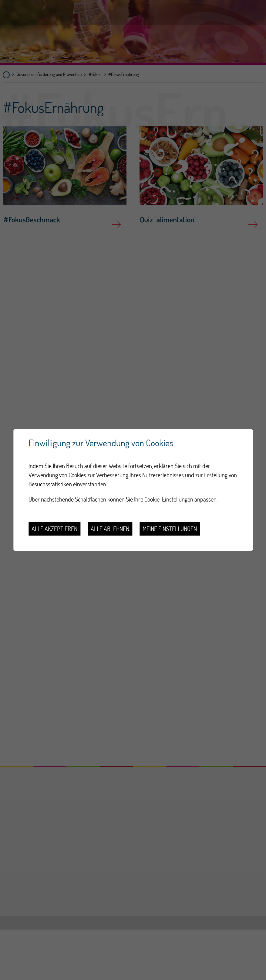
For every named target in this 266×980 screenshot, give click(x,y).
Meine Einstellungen (170, 529)
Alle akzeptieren (54, 529)
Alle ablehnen (110, 529)
